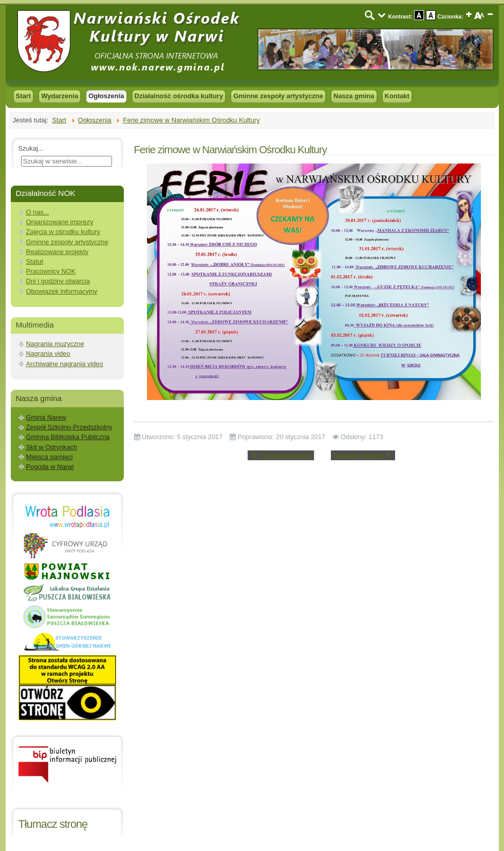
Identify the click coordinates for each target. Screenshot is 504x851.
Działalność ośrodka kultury (179, 96)
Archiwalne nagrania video (65, 364)
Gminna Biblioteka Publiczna (68, 437)
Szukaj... (31, 148)
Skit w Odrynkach (52, 447)
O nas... (38, 212)
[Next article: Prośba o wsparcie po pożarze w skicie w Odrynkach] (363, 455)
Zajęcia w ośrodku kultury (63, 232)
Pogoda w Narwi (50, 467)
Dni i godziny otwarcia (58, 281)
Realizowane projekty (58, 252)
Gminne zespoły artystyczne (278, 96)
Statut (35, 261)
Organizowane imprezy (60, 222)
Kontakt (397, 96)
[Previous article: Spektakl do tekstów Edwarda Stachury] (281, 455)
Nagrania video (48, 354)
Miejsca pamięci (50, 457)
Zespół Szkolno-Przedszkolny (69, 427)
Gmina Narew (46, 417)
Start (24, 96)
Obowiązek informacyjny (62, 291)
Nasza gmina (354, 96)
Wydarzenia (60, 96)
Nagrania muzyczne (55, 344)
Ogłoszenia (106, 96)
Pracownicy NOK (51, 271)
